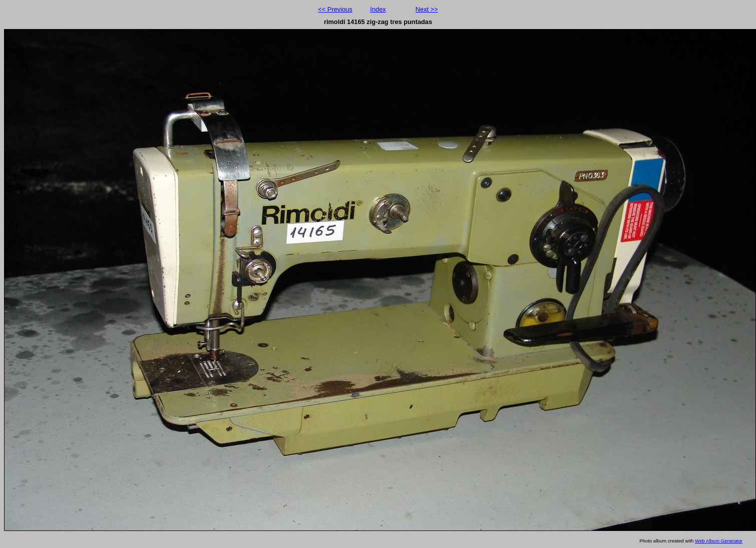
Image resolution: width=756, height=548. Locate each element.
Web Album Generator (719, 541)
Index (378, 9)
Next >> (427, 9)
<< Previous (335, 9)
